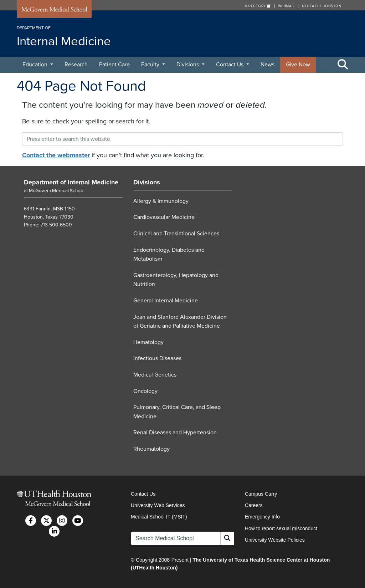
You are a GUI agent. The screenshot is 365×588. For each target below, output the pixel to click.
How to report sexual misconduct (281, 528)
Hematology (148, 342)
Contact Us (230, 65)
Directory (258, 6)
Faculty (151, 65)
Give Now (298, 65)
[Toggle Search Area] (343, 65)
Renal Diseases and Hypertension (175, 433)
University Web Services (158, 505)
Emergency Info (262, 517)
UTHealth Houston (322, 6)
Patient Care (114, 65)
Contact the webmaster (56, 155)
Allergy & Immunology (161, 201)
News (268, 65)
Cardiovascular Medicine (164, 217)
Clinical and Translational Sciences (176, 234)
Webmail (286, 6)
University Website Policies (275, 540)
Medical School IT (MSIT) (159, 517)
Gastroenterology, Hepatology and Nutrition (176, 280)
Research (76, 65)
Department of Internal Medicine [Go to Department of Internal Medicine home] (71, 182)
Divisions (188, 65)
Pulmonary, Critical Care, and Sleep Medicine (177, 412)
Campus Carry (261, 494)
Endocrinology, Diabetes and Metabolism (169, 255)
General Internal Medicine (166, 301)
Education (36, 65)
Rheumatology (151, 449)
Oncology (145, 391)
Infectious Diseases (157, 358)
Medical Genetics (155, 375)
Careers (254, 505)
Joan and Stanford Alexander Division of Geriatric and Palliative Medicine (180, 322)
